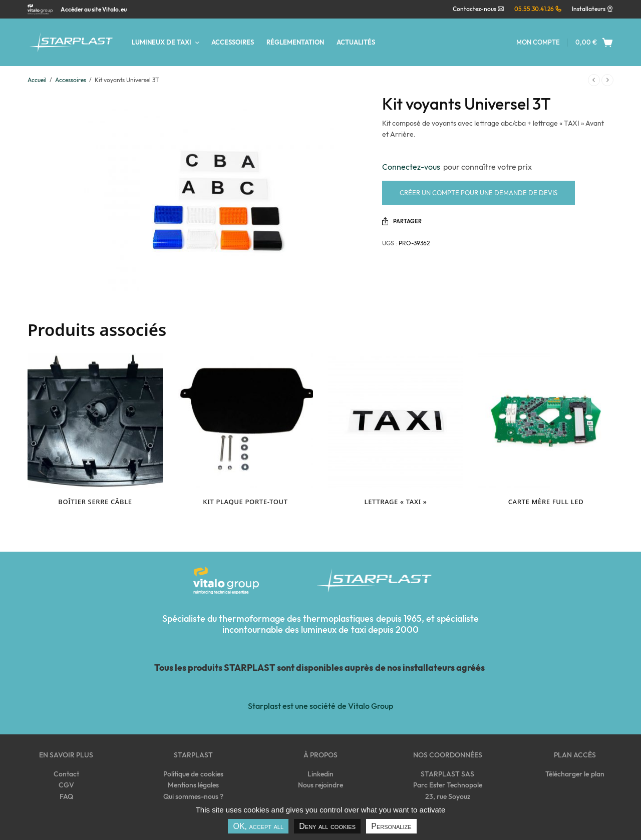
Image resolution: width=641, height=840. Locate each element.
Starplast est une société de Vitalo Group (320, 706)
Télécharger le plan (575, 774)
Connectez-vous (413, 167)
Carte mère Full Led (546, 502)
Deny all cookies (327, 826)
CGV (66, 785)
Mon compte (538, 42)
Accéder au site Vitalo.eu (94, 10)
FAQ (66, 796)
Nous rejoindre (320, 785)
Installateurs (589, 9)
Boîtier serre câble (95, 502)
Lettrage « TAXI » (396, 502)
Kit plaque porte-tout (245, 502)
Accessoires (233, 42)
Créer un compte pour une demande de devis (478, 193)
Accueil (37, 80)
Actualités (356, 42)
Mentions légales (193, 785)
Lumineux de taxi (162, 42)
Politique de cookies (193, 774)
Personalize (391, 826)
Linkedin (320, 774)
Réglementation (295, 42)
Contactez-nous (478, 9)
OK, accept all (258, 826)
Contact (66, 774)
